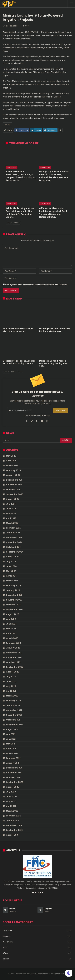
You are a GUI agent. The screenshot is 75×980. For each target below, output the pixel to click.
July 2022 (11, 677)
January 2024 (13, 590)
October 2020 (13, 777)
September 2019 (14, 830)
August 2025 (13, 499)
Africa (5, 953)
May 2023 (11, 629)
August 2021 (12, 729)
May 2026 (11, 456)
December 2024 (14, 538)
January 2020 (13, 821)
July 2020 (11, 792)
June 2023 (11, 624)
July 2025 (11, 504)
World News (8, 942)
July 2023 (11, 619)
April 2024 (11, 576)
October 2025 (13, 490)
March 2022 (12, 696)
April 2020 (11, 806)
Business (6, 936)
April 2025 (11, 518)
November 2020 (14, 773)
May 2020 (11, 801)
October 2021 (13, 720)
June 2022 (11, 681)
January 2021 (13, 763)
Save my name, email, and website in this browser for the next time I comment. (36, 285)
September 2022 (15, 667)
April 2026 (11, 461)
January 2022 (13, 705)
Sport (5, 948)
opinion (6, 959)
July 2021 (11, 734)
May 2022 (11, 686)
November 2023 (14, 600)
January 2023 (13, 648)
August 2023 (13, 614)
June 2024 (11, 566)
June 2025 (11, 509)
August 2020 (13, 787)
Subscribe (60, 410)
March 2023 (12, 638)
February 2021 (13, 758)
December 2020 (14, 768)
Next (17, 223)
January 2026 (13, 475)
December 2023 (14, 595)
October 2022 (13, 662)
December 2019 (14, 825)
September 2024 (15, 552)
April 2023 (11, 633)
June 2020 (11, 797)
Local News (12, 167)
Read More (37, 892)
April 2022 (11, 691)
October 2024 (13, 547)
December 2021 (14, 710)
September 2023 (15, 609)
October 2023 (13, 605)
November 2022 (14, 657)
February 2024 (14, 585)
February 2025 (13, 528)
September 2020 (15, 782)
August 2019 (12, 835)
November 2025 (14, 485)
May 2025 (11, 514)
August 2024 (13, 557)
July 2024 (11, 561)
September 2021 (14, 725)
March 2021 (12, 753)
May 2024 (11, 571)
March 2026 (12, 466)
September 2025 (15, 494)
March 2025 (12, 523)
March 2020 (12, 811)
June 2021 (11, 739)
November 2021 (14, 715)
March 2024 (12, 581)
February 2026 (13, 470)
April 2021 (11, 749)
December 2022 (14, 653)
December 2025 (14, 480)
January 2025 (13, 533)
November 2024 (14, 542)
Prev (9, 223)
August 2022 (13, 672)
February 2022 (13, 701)
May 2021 (11, 744)
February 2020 (14, 816)
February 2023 (13, 643)
